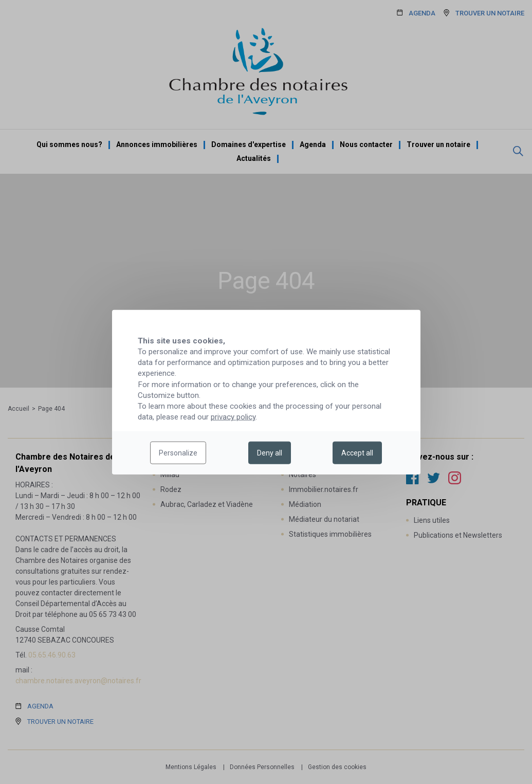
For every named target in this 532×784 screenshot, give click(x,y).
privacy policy (233, 417)
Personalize (178, 453)
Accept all (357, 453)
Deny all (270, 453)
